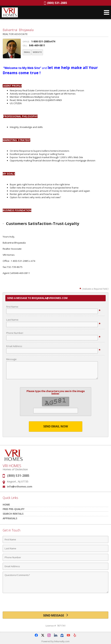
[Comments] (55, 582)
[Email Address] (55, 566)
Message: (12, 359)
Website (45, 52)
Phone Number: (15, 333)
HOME (6, 504)
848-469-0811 (37, 45)
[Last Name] (55, 548)
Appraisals (10, 518)
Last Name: (12, 319)
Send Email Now (56, 426)
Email (29, 52)
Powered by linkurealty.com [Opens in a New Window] (55, 641)
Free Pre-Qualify (14, 509)
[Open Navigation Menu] (107, 12)
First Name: (12, 306)
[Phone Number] (55, 557)
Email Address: (14, 346)
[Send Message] (55, 615)
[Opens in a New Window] (36, 635)
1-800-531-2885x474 (43, 41)
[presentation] (56, 603)
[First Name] (55, 539)
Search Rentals (13, 513)
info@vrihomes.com (20, 486)
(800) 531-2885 (55, 3)
